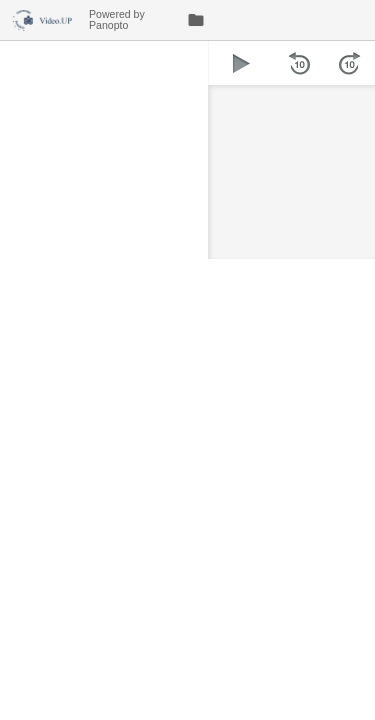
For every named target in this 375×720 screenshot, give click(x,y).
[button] (241, 63)
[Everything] (44, 17)
